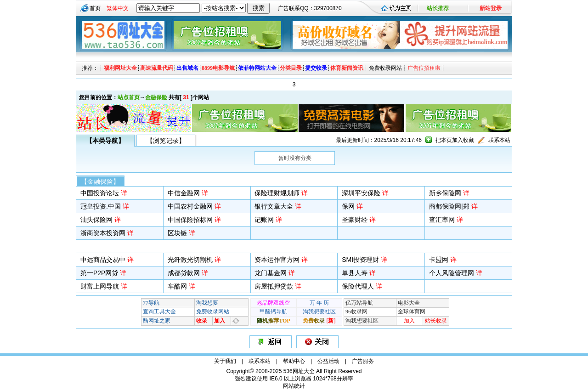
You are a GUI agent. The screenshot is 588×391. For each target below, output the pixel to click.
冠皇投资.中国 (101, 206)
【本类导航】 (105, 141)
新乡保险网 (445, 193)
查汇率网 (442, 220)
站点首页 (129, 97)
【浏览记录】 (166, 141)
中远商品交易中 (103, 260)
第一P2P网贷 (99, 273)
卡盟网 (439, 260)
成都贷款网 (184, 273)
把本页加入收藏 (455, 140)
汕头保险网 (96, 220)
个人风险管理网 (452, 273)
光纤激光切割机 (190, 260)
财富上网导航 (100, 286)
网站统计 (294, 386)
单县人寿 (355, 273)
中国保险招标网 (190, 220)
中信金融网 (184, 193)
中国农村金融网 (190, 206)
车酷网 (177, 286)
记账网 (264, 220)
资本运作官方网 (277, 260)
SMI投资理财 (360, 260)
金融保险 (156, 97)
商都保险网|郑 (449, 206)
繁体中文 (118, 8)
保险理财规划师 (277, 193)
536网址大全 (299, 371)
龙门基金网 (271, 273)
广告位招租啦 (424, 68)
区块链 (177, 233)
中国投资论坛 (100, 193)
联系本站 (499, 140)
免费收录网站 (385, 68)
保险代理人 (358, 286)
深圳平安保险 (361, 193)
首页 (95, 8)
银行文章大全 (274, 206)
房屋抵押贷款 (274, 286)
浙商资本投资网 (103, 233)
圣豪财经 (355, 220)
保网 (348, 206)
